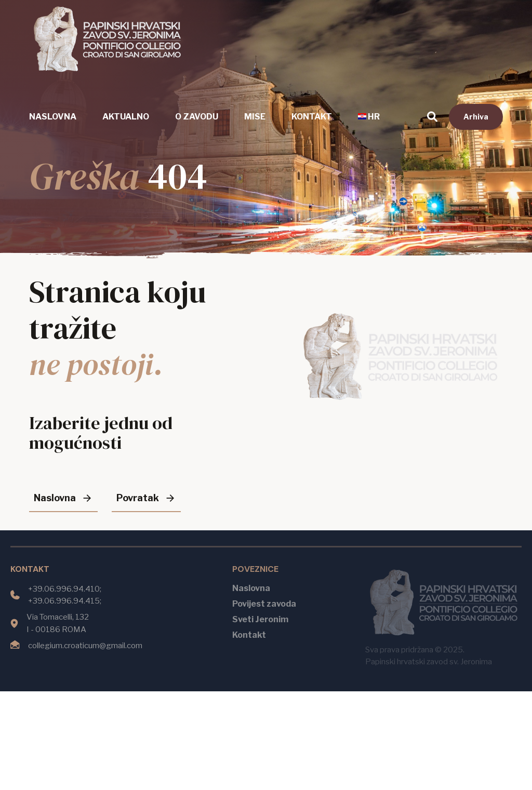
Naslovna (53, 117)
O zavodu (197, 117)
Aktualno (126, 117)
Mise (255, 117)
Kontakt (312, 117)
